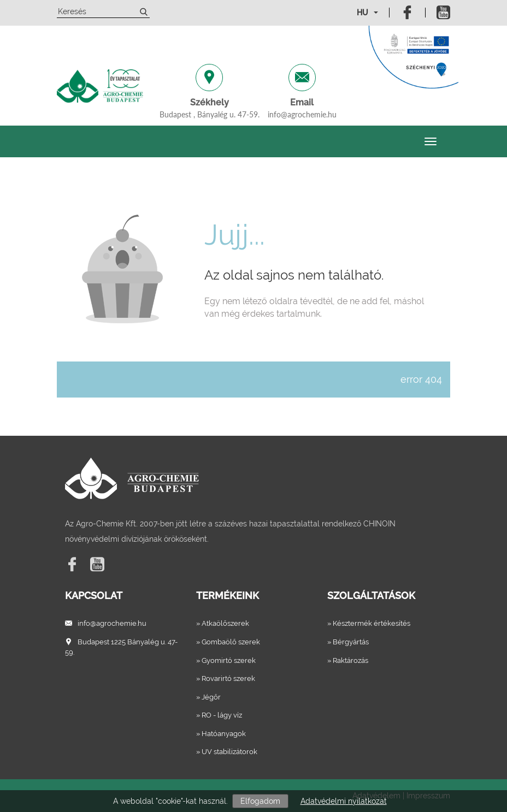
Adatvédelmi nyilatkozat (344, 801)
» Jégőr (208, 697)
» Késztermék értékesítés (369, 623)
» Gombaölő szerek (228, 642)
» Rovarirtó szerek (226, 678)
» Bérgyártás (348, 642)
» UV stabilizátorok (227, 752)
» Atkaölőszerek (223, 623)
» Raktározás (348, 660)
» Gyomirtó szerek (226, 660)
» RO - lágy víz (219, 715)
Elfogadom (260, 801)
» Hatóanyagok (221, 734)
